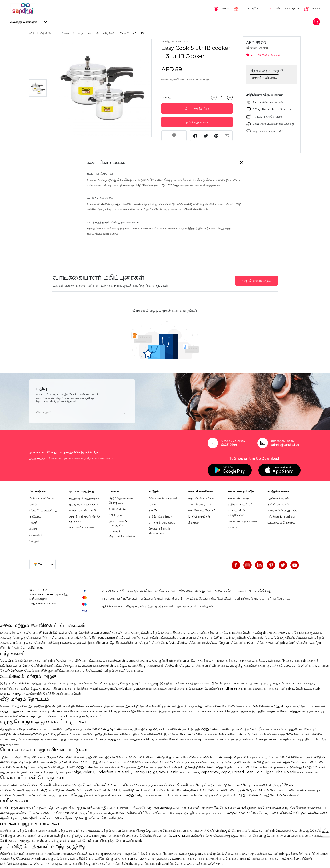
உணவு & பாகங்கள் (82, 526)
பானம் (232, 526)
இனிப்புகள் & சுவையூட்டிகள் (119, 522)
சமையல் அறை (74, 32)
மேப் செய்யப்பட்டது (43, 509)
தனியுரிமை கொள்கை (250, 597)
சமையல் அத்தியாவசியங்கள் (122, 532)
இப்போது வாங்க (197, 121)
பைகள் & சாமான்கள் (162, 521)
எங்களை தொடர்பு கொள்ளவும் (162, 597)
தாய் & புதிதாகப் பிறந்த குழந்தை (85, 517)
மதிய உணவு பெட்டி (242, 503)
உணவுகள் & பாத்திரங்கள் (236, 511)
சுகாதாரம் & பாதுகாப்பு (282, 509)
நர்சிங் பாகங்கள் (278, 503)
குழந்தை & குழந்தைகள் (85, 497)
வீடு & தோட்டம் (49, 32)
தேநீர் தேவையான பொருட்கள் (121, 499)
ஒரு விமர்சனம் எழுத (256, 279)
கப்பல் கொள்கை (279, 597)
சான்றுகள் (206, 605)
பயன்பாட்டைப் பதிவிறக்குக (254, 589)
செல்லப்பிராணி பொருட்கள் (159, 529)
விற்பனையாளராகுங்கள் (195, 589)
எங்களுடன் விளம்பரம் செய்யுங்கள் (151, 589)
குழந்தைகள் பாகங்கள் (84, 503)
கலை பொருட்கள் (200, 503)
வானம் (153, 503)
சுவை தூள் (116, 513)
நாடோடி (35, 515)
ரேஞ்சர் (34, 539)
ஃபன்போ (36, 533)
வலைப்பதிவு (223, 589)
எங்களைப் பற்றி (113, 589)
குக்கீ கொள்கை (112, 605)
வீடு (32, 32)
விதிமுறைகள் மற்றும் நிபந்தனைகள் (150, 605)
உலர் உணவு (117, 507)
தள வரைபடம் (187, 605)
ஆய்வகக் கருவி (278, 497)
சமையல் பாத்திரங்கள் (101, 32)
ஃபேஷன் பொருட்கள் (163, 497)
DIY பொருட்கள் (199, 515)
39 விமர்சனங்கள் (269, 53)
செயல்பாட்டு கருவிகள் (85, 509)
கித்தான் (193, 521)
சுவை (33, 527)
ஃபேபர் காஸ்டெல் (42, 497)
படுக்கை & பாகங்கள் (281, 515)
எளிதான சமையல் (175, 40)
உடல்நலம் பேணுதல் (281, 521)
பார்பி (33, 503)
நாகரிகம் (154, 509)
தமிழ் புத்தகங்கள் (160, 515)
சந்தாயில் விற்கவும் (264, 76)
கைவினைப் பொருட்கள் (204, 509)
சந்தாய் (264, 46)
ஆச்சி (33, 521)
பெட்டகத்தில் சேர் (197, 107)
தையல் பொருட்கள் (201, 497)
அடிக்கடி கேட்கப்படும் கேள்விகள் (209, 597)
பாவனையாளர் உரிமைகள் (120, 597)
